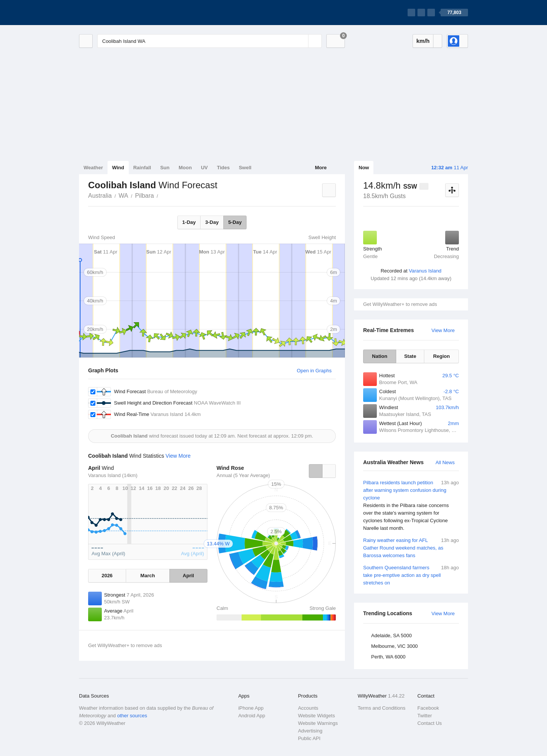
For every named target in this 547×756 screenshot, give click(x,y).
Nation (379, 356)
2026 (107, 576)
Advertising (310, 731)
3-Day (212, 222)
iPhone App (251, 708)
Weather (93, 168)
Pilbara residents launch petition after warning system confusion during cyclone (411, 506)
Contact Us (430, 723)
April (188, 576)
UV (204, 168)
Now (364, 168)
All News (445, 462)
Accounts (308, 708)
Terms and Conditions (382, 708)
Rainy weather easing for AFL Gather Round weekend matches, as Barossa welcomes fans (411, 547)
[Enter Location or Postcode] (209, 41)
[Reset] (302, 41)
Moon (185, 168)
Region (441, 356)
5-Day (235, 222)
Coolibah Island (162, 195)
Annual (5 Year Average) (243, 475)
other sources (132, 716)
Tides (223, 168)
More (321, 168)
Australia (100, 196)
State (410, 356)
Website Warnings (318, 723)
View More (443, 330)
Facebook (428, 708)
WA (123, 196)
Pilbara (144, 196)
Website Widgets (316, 716)
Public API (309, 738)
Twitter (425, 716)
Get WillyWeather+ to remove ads (400, 304)
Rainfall (142, 168)
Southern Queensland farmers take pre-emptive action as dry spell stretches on (411, 575)
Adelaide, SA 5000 (391, 636)
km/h (423, 41)
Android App (252, 716)
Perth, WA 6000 (388, 657)
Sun (165, 168)
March (148, 576)
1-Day (189, 222)
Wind (118, 168)
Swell (245, 168)
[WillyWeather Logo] (115, 13)
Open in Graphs (314, 371)
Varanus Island (425, 271)
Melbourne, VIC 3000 (394, 646)
